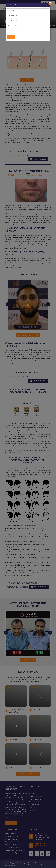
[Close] (50, 3)
